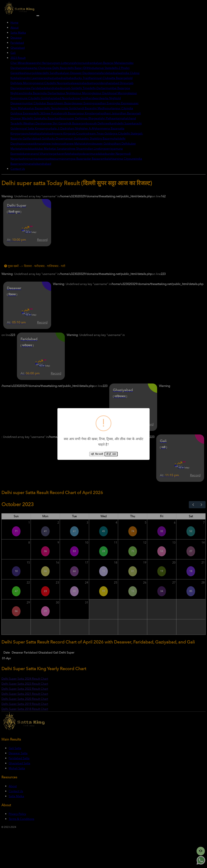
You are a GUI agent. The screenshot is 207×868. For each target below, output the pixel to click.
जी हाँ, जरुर (111, 454)
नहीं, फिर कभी (97, 454)
